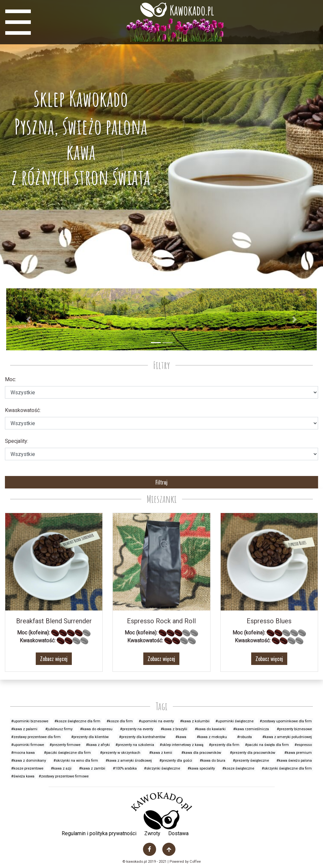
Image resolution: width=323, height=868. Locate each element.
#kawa (181, 737)
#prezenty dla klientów (90, 737)
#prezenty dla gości (176, 761)
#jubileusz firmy (59, 729)
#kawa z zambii (92, 768)
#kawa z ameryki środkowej (129, 761)
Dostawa (178, 833)
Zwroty (152, 833)
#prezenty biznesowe (294, 729)
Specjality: (17, 441)
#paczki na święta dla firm (267, 745)
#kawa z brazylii (174, 729)
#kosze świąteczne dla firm (77, 721)
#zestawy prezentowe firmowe (64, 776)
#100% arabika (125, 768)
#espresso (303, 745)
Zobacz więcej (54, 659)
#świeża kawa (23, 776)
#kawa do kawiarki (210, 729)
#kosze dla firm (120, 721)
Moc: (10, 379)
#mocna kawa (23, 753)
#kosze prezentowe (27, 768)
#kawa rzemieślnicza (251, 729)
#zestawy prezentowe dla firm (36, 737)
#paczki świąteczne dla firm (67, 753)
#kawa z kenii (161, 753)
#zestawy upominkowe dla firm (286, 721)
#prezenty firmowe (65, 745)
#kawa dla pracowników (201, 753)
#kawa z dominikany (29, 761)
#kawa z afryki (98, 745)
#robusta (244, 737)
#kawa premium (298, 753)
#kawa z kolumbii (195, 721)
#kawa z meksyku (212, 737)
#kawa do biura (212, 761)
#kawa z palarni (24, 729)
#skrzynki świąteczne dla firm (287, 768)
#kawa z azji (61, 768)
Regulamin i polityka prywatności (99, 833)
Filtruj (161, 482)
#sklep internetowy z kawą (182, 745)
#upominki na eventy (156, 721)
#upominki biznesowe (30, 721)
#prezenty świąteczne (251, 761)
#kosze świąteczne (238, 768)
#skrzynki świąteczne (162, 768)
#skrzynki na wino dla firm (76, 761)
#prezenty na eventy (137, 729)
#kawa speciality (201, 768)
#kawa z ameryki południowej (287, 737)
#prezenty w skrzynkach (120, 753)
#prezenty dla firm (224, 745)
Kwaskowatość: (23, 410)
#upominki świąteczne (234, 721)
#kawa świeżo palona (294, 761)
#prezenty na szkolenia (135, 745)
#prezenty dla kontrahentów (142, 737)
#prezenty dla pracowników (252, 753)
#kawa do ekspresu (96, 729)
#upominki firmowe (28, 745)
